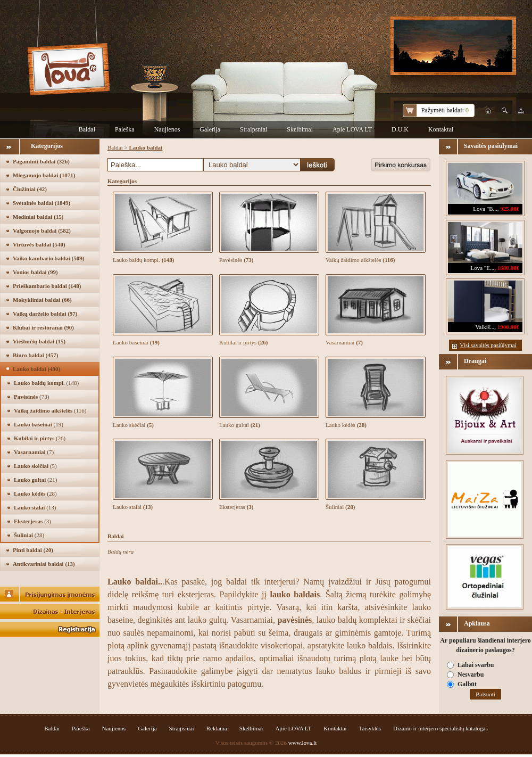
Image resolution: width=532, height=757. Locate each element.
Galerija (210, 129)
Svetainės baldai (41, 203)
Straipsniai (253, 129)
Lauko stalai (35, 507)
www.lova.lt (303, 743)
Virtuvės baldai (39, 244)
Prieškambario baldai (47, 286)
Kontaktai (441, 129)
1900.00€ (508, 327)
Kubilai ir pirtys (40, 438)
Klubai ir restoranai (43, 327)
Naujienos (167, 129)
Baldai (87, 129)
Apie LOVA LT (352, 129)
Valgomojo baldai (42, 231)
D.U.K (400, 129)
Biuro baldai (35, 355)
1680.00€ (508, 268)
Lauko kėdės (35, 493)
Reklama (217, 728)
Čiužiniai (30, 189)
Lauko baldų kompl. (46, 383)
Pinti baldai (33, 550)
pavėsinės (294, 620)
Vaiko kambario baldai (48, 258)
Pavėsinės (31, 397)
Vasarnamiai (34, 452)
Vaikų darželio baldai (45, 314)
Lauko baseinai (39, 424)
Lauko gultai (35, 480)
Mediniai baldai (38, 217)
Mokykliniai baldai (42, 300)
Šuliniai (29, 535)
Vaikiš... (485, 327)
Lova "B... (485, 209)
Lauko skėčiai (35, 466)
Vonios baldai (35, 272)
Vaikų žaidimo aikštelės (50, 410)
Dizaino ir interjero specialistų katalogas (440, 728)
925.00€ (510, 209)
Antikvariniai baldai (44, 564)
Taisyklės (370, 728)
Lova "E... (482, 268)
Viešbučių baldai (39, 341)
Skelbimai (300, 129)
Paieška (125, 129)
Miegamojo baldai (44, 175)
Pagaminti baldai (41, 161)
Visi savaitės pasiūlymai (488, 345)
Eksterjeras (32, 521)
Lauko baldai (36, 369)
